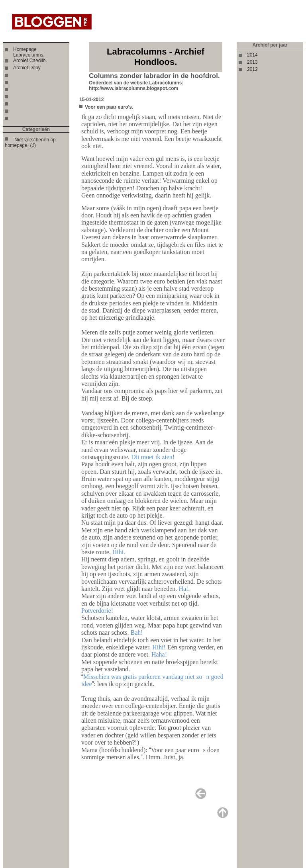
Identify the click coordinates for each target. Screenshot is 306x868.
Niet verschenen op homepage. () (30, 143)
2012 (252, 69)
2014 (252, 55)
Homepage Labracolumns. (29, 52)
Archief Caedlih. (30, 61)
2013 (252, 62)
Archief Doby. (27, 68)
